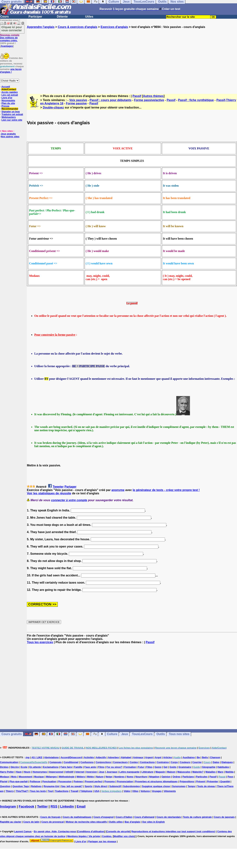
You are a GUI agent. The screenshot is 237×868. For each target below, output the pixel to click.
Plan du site (8, 103)
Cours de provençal (52, 822)
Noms (130, 777)
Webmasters (9, 117)
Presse (5, 106)
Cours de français (51, 817)
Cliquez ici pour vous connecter (12, 29)
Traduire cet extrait (12, 114)
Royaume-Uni (51, 786)
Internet (80, 772)
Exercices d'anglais (114, 27)
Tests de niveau (206, 786)
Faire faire (66, 767)
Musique (39, 777)
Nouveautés (8, 100)
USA (97, 791)
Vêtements (170, 791)
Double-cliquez (53, 107)
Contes (134, 762)
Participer (35, 17)
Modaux (5, 777)
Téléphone (86, 791)
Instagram (8, 807)
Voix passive (78, 100)
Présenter (213, 781)
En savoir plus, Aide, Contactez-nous (55, 831)
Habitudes (223, 767)
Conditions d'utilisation (91, 831)
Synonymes (179, 786)
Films (101, 767)
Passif (137, 96)
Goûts (173, 767)
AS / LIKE (37, 757)
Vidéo (127, 791)
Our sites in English (153, 822)
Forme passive (76, 103)
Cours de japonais (224, 817)
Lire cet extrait (10, 95)
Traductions (62, 791)
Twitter (42, 807)
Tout (50, 791)
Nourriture (141, 777)
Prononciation (125, 781)
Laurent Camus (23, 831)
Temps (191, 786)
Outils (161, 734)
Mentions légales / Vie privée (84, 836)
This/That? (22, 791)
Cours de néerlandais (169, 817)
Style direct (101, 786)
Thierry (10, 791)
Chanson (215, 757)
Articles (168, 757)
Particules (202, 777)
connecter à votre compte (69, 500)
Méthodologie (67, 777)
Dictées (4, 767)
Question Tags (21, 786)
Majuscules (184, 772)
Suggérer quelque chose (156, 786)
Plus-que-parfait (19, 781)
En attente (35, 767)
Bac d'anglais (132, 822)
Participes (188, 777)
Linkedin (67, 807)
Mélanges (51, 777)
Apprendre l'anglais (41, 27)
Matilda (230, 772)
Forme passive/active (149, 100)
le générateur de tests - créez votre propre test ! (166, 490)
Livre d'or (7, 98)
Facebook (26, 807)
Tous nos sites (179, 734)
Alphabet (126, 757)
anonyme (118, 490)
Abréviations (52, 757)
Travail (74, 791)
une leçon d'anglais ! (11, 71)
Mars (220, 772)
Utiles (89, 17)
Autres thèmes (153, 96)
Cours (4, 17)
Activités (89, 757)
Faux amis (90, 767)
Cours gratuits (12, 734)
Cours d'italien (124, 817)
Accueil (6, 87)
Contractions (147, 762)
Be (198, 757)
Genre (158, 767)
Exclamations (51, 767)
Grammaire (185, 767)
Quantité (225, 781)
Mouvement (25, 777)
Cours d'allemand (145, 817)
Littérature (147, 772)
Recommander (10, 109)
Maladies (211, 772)
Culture (112, 734)
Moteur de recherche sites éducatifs (86, 822)
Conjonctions (103, 762)
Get (166, 767)
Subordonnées (131, 786)
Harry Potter (7, 772)
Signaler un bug (11, 112)
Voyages (157, 791)
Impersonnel (56, 772)
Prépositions (187, 781)
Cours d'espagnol (104, 817)
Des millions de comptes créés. (10, 38)
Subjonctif (115, 786)
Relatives (36, 786)
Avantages (7, 46)
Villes (135, 791)
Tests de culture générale (197, 817)
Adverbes (113, 757)
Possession (65, 781)
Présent (201, 781)
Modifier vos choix (124, 836)
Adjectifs (101, 757)
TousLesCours (142, 734)
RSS (54, 807)
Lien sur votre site (12, 120)
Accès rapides (9, 92)
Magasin (160, 772)
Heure (27, 772)
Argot (158, 757)
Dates (216, 762)
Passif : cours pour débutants (111, 100)
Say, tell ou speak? (72, 786)
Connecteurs (120, 762)
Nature (100, 777)
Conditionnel (71, 762)
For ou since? (114, 767)
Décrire (15, 767)
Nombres (119, 777)
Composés (56, 762)
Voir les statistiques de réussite (49, 493)
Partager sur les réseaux (102, 841)
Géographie (209, 767)
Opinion (166, 777)
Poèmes (78, 781)
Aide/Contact (9, 89)
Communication (9, 762)
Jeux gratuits (8, 134)
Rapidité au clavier (11, 822)
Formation (130, 767)
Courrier (197, 762)
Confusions (87, 762)
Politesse (35, 781)
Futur (141, 767)
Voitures (145, 791)
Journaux (112, 772)
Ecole (24, 767)
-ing (27, 757)
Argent (149, 757)
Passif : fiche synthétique (196, 100)
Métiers (81, 777)
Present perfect (94, 781)
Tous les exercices (40, 642)
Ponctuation (49, 781)
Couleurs (185, 762)
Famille (78, 767)
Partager (70, 487)
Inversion (92, 772)
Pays (230, 777)
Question (5, 786)
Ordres (177, 777)
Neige (109, 777)
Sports (88, 786)
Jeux (125, 734)
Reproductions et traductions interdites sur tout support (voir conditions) (173, 831)
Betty (205, 757)
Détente (62, 17)
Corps (174, 762)
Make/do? (198, 772)
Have (19, 772)
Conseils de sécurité (118, 831)
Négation (154, 777)
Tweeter (58, 487)
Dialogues (227, 762)
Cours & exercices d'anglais (77, 27)
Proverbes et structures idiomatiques (156, 781)
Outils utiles (116, 822)
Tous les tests (38, 791)
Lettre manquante (129, 772)
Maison (171, 772)
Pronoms (110, 781)
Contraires (163, 762)
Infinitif (69, 772)
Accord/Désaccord (71, 757)
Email (81, 807)
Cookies (107, 836)
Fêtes (149, 767)
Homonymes (40, 772)
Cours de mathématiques (77, 817)
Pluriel (4, 781)
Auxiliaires (189, 757)
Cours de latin (31, 822)
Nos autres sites (10, 137)
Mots (14, 777)
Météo (91, 777)
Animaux (138, 757)
